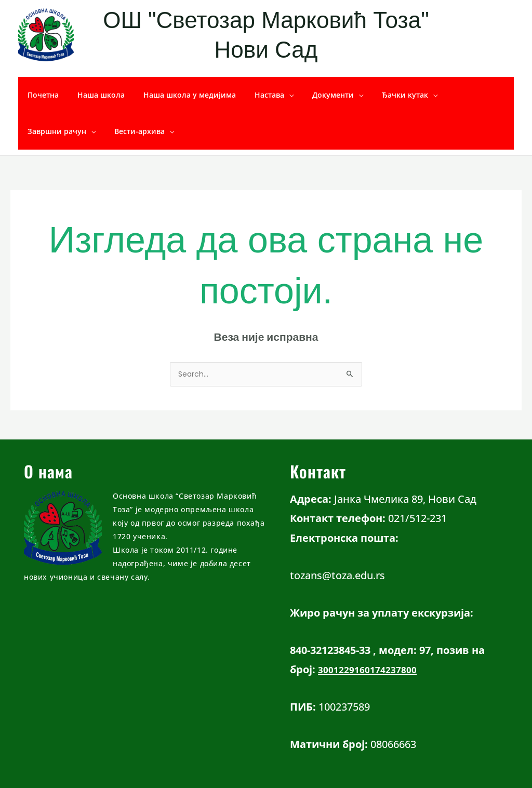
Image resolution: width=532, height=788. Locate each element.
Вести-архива (51, 131)
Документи (314, 95)
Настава (255, 95)
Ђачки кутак (382, 95)
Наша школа (95, 95)
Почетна (41, 95)
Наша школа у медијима (179, 95)
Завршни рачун (458, 95)
